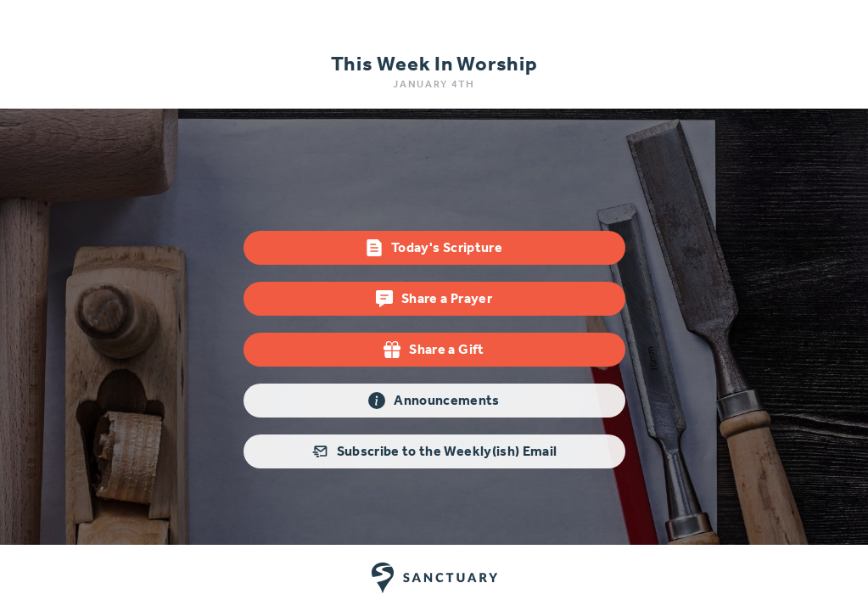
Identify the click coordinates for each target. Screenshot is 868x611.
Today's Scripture (434, 248)
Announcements (434, 401)
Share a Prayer (434, 299)
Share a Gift (434, 350)
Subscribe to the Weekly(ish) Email (434, 451)
